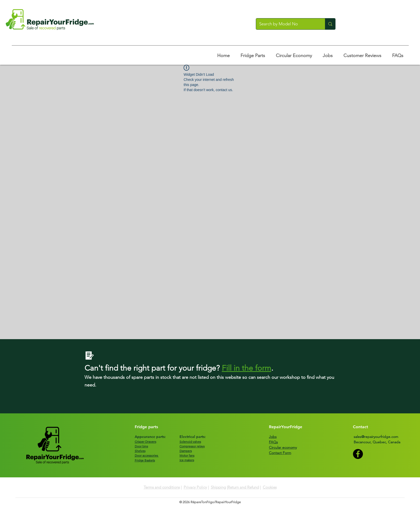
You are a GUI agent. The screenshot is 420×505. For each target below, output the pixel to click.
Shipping (218, 487)
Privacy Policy (195, 487)
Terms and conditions (162, 487)
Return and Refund (243, 487)
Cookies (270, 487)
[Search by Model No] (287, 24)
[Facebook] (358, 454)
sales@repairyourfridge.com (376, 437)
